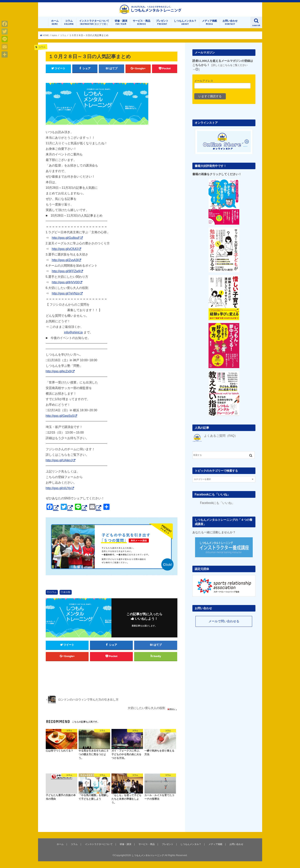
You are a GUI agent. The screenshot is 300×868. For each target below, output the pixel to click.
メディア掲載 (209, 27)
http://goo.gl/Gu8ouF (66, 242)
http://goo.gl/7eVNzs (66, 298)
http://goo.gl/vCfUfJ (65, 253)
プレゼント (162, 27)
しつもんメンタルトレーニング (148, 862)
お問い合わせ (230, 27)
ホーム (55, 27)
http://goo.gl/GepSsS (60, 420)
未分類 (67, 597)
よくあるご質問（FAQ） (220, 440)
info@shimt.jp (74, 337)
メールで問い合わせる (224, 625)
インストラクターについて (94, 27)
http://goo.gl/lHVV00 (66, 287)
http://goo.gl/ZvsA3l (65, 264)
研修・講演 (121, 27)
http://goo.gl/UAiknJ (59, 465)
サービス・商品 (142, 27)
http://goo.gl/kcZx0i (59, 376)
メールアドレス (204, 85)
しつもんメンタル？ (185, 27)
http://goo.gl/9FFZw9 (66, 276)
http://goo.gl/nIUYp (58, 493)
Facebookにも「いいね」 (211, 498)
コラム (69, 27)
